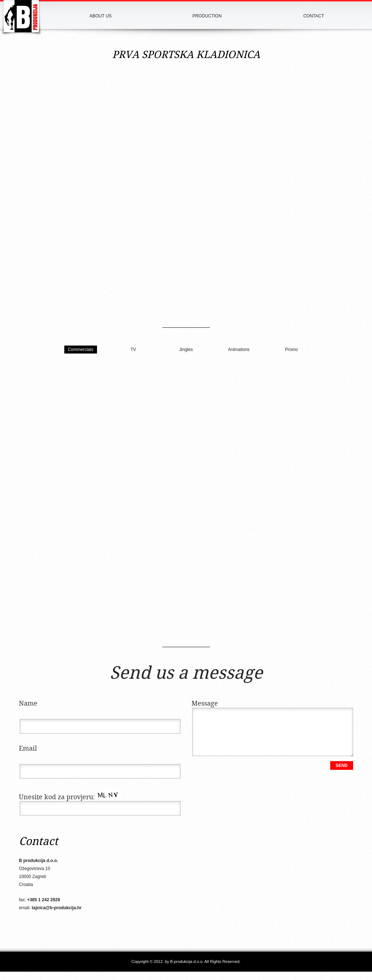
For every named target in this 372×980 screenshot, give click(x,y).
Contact (314, 16)
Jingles (186, 350)
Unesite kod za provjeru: (70, 797)
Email (28, 749)
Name (28, 704)
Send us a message (186, 674)
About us (100, 16)
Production (207, 16)
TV (133, 350)
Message (205, 704)
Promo (292, 350)
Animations (238, 350)
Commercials (81, 350)
